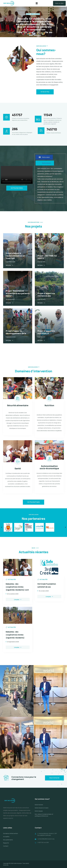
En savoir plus (45, 92)
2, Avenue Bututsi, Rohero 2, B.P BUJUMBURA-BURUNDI (47, 837)
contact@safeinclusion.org (46, 841)
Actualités (6, 839)
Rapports (6, 845)
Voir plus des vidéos (17, 188)
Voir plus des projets (33, 502)
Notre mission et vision (42, 810)
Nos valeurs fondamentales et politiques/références (44, 817)
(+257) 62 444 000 (43, 845)
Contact (6, 848)
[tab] (44, 157)
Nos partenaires (8, 842)
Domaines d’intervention (11, 836)
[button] (37, 3)
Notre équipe (39, 813)
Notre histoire (39, 807)
